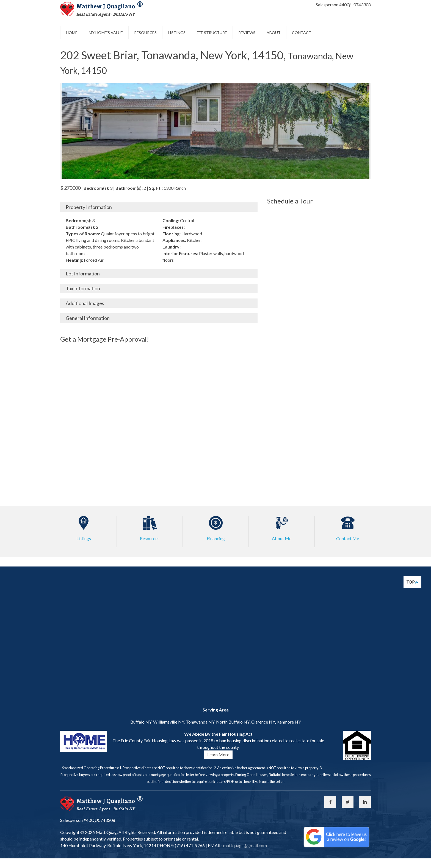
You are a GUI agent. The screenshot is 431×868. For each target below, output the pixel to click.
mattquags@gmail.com (245, 845)
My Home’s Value (106, 33)
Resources (145, 33)
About (274, 33)
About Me (282, 538)
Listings (177, 33)
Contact (302, 33)
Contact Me (348, 538)
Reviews (247, 33)
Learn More (218, 754)
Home (72, 33)
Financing (216, 538)
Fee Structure (212, 33)
